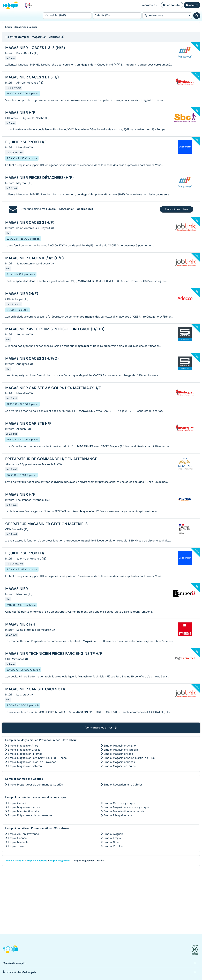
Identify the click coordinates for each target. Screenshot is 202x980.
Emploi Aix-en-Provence (23, 834)
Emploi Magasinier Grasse (24, 750)
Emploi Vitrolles (114, 846)
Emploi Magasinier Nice (118, 754)
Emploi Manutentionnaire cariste (124, 811)
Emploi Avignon (113, 834)
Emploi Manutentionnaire (24, 811)
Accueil (10, 861)
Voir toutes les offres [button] (101, 728)
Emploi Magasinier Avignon (121, 746)
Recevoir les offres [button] (177, 209)
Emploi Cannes (17, 838)
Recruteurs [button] (149, 5)
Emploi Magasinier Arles (23, 746)
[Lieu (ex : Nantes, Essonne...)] (117, 16)
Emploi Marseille (18, 842)
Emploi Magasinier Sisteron (25, 766)
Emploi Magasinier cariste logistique (126, 807)
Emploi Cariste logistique (119, 803)
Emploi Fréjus (112, 838)
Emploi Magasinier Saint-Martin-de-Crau (130, 758)
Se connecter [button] (172, 5)
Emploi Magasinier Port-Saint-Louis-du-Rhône (37, 758)
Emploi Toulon (17, 846)
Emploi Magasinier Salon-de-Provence (32, 762)
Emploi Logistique (37, 861)
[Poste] (67, 16)
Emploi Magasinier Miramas (25, 754)
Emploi (20, 861)
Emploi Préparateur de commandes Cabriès (35, 785)
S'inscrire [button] (192, 5)
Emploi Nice (111, 842)
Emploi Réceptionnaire (118, 815)
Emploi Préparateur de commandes (30, 815)
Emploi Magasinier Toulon (120, 766)
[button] (10, 950)
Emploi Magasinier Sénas (119, 762)
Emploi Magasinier (60, 861)
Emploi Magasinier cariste (24, 807)
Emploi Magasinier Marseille (121, 750)
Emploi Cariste (17, 803)
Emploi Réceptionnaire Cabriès (123, 785)
